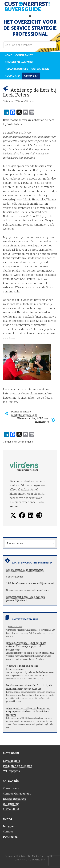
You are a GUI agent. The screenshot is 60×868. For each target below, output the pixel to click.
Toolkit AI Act (14, 627)
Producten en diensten (18, 766)
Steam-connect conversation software (28, 590)
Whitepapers (11, 771)
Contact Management (17, 793)
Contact (8, 831)
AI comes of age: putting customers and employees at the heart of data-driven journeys (28, 711)
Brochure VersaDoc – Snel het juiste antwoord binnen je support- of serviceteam (26, 646)
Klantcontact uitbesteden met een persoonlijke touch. (26, 599)
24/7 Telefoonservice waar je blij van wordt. (31, 583)
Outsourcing (11, 804)
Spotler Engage (15, 577)
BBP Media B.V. (35, 856)
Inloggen (9, 826)
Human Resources (14, 799)
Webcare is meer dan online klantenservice (22, 667)
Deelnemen (10, 837)
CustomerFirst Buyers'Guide (30, 6)
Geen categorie (25, 442)
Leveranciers (11, 761)
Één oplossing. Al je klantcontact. (25, 570)
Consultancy (11, 788)
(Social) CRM (11, 809)
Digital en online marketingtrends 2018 (24, 413)
